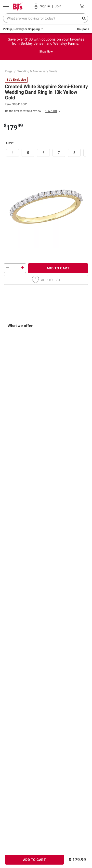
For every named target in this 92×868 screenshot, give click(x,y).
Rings (9, 71)
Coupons (83, 29)
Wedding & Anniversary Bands (37, 71)
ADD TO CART (58, 268)
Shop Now (46, 52)
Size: (10, 143)
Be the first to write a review (23, 111)
